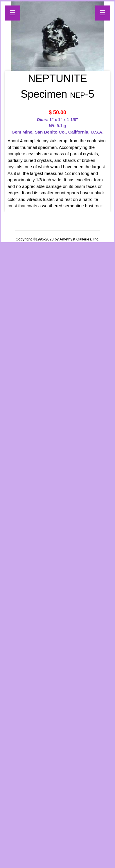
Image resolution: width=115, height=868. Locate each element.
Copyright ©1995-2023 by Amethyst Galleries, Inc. (58, 239)
